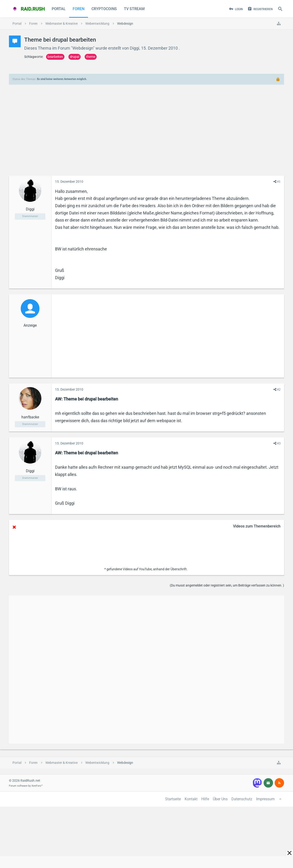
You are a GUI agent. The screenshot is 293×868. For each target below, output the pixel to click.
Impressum (265, 799)
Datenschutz (242, 799)
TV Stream (134, 9)
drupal (75, 57)
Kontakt (191, 799)
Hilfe (205, 799)
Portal (59, 9)
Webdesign (83, 48)
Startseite (173, 799)
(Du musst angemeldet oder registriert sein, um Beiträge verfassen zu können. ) (227, 585)
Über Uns (220, 799)
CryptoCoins (104, 9)
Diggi (135, 48)
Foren (79, 9)
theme (91, 57)
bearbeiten (55, 57)
